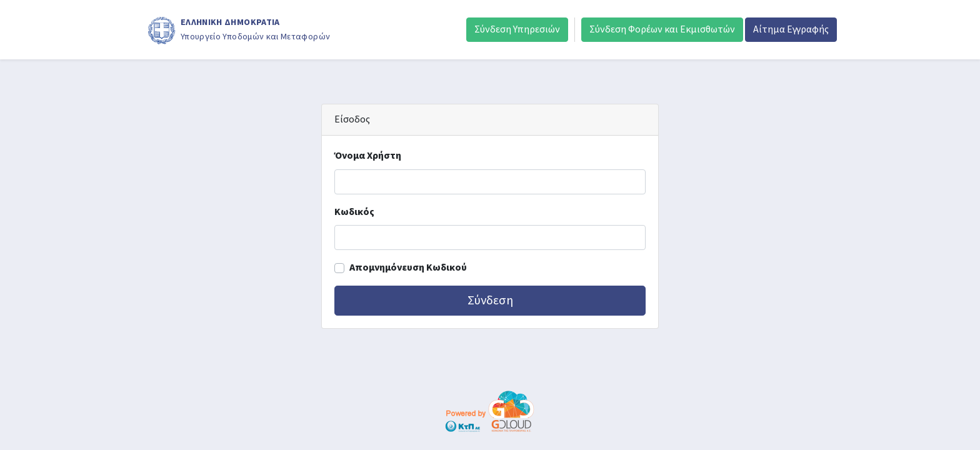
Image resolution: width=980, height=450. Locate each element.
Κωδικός (354, 212)
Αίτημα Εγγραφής (791, 29)
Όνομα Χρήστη (368, 156)
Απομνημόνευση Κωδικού (408, 267)
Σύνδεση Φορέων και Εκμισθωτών (662, 29)
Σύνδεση (490, 301)
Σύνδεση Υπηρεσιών (517, 29)
